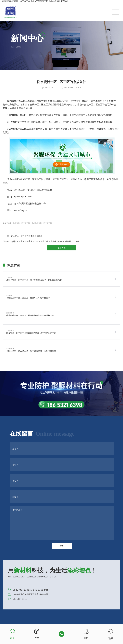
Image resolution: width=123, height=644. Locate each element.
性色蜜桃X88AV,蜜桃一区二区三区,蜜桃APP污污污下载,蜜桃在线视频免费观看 (34, 1)
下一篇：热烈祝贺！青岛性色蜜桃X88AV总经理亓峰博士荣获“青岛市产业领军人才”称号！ (42, 241)
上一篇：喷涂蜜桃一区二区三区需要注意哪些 (23, 236)
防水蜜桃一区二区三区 (21, 223)
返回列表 (62, 248)
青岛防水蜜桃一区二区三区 (42, 223)
